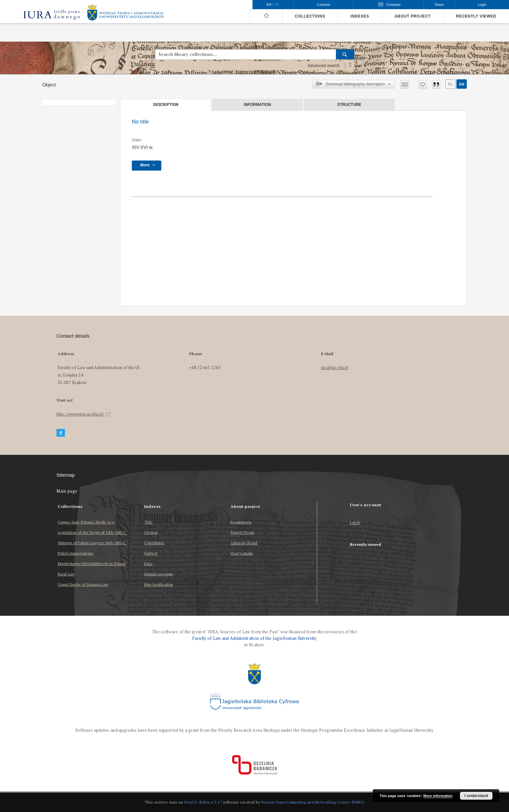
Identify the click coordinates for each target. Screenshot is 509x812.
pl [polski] (277, 5)
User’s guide (242, 553)
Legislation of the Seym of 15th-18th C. (93, 532)
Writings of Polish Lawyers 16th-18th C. (92, 543)
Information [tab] (257, 105)
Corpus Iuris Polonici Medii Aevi (86, 522)
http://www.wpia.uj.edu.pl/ (84, 414)
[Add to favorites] (422, 84)
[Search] (345, 54)
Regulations (241, 522)
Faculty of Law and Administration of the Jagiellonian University (254, 638)
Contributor (154, 543)
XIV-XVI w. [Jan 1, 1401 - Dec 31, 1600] (143, 147)
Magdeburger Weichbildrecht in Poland (92, 564)
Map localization (159, 584)
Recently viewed (476, 16)
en (462, 84)
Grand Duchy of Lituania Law (83, 584)
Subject (151, 553)
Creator (151, 532)
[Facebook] (61, 433)
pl (450, 84)
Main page (67, 491)
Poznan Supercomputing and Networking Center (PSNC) (313, 802)
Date (148, 564)
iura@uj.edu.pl (335, 368)
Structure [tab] (349, 105)
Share (439, 5)
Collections (310, 16)
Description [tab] (166, 105)
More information (438, 796)
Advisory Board (244, 543)
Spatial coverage (159, 574)
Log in (355, 523)
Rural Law (66, 574)
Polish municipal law (76, 553)
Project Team (242, 532)
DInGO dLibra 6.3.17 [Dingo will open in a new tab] (203, 802)
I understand (476, 796)
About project (413, 16)
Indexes (360, 16)
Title (148, 522)
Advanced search (324, 66)
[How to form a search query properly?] (350, 66)
